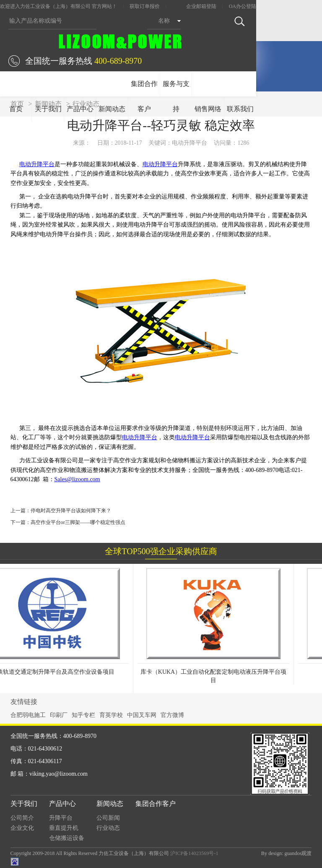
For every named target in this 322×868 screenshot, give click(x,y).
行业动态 (108, 828)
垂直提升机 (64, 828)
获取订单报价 (145, 6)
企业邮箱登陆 (201, 6)
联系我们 (240, 109)
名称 (164, 21)
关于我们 (48, 109)
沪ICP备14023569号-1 (194, 853)
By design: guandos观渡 (287, 853)
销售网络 (208, 109)
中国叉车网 (142, 715)
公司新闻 (108, 818)
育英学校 (111, 715)
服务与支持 (176, 96)
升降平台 (61, 818)
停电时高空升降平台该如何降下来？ (71, 511)
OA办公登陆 (243, 6)
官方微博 (172, 715)
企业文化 (22, 828)
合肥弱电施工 (28, 715)
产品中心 (80, 109)
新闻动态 (112, 109)
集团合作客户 (144, 96)
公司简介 (22, 818)
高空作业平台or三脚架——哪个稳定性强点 (78, 522)
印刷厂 (59, 715)
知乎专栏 (83, 715)
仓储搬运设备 (67, 838)
